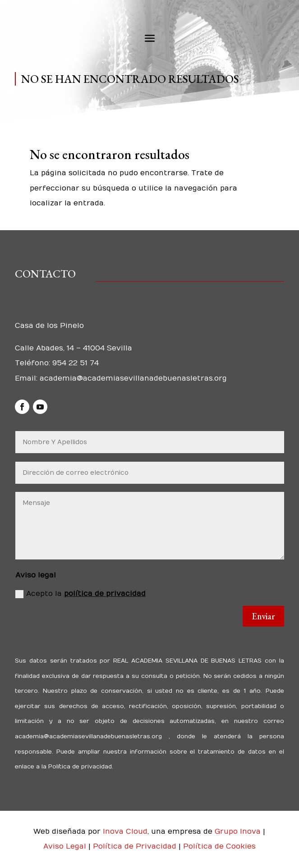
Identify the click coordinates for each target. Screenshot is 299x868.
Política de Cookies (219, 846)
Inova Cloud (125, 832)
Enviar (263, 616)
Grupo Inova (238, 832)
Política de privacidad (79, 767)
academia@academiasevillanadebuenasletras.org (133, 378)
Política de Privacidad (136, 846)
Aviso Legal (66, 846)
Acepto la (80, 594)
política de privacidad (105, 594)
